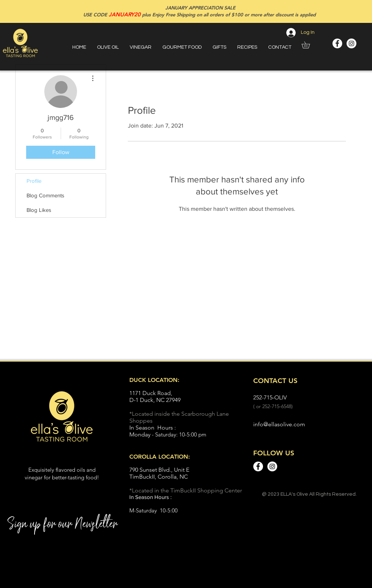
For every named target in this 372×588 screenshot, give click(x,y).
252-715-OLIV (270, 397)
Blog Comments (45, 195)
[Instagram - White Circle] (351, 43)
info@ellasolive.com (279, 424)
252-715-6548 (277, 406)
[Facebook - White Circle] (337, 43)
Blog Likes (39, 210)
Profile (34, 181)
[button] (309, 45)
